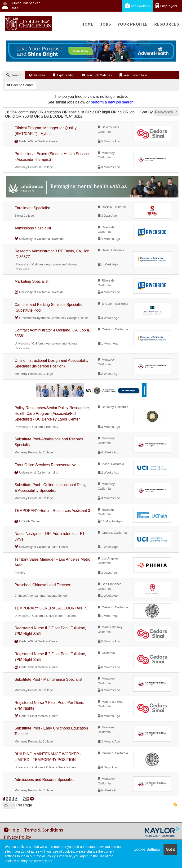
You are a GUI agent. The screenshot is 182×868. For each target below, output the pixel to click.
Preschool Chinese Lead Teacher (42, 585)
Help (12, 830)
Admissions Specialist (33, 228)
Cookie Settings (147, 849)
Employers (166, 6)
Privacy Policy (17, 837)
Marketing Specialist (31, 281)
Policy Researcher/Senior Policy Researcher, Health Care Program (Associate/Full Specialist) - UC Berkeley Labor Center (52, 414)
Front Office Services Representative (45, 465)
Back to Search (20, 85)
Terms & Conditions (44, 830)
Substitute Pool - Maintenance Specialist (48, 679)
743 (26, 799)
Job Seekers (137, 6)
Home (87, 24)
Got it (170, 849)
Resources (167, 24)
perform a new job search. (113, 102)
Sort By (146, 112)
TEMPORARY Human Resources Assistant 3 (52, 511)
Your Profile (133, 24)
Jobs (106, 24)
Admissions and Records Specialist (44, 780)
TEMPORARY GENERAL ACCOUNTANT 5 (51, 608)
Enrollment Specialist (32, 208)
